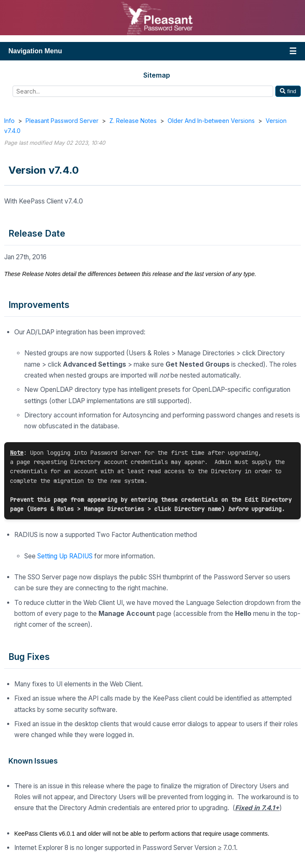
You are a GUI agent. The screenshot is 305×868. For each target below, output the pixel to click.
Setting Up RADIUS (65, 556)
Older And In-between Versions (211, 121)
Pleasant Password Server (62, 121)
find (288, 91)
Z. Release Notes (133, 121)
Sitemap (157, 75)
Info (9, 121)
